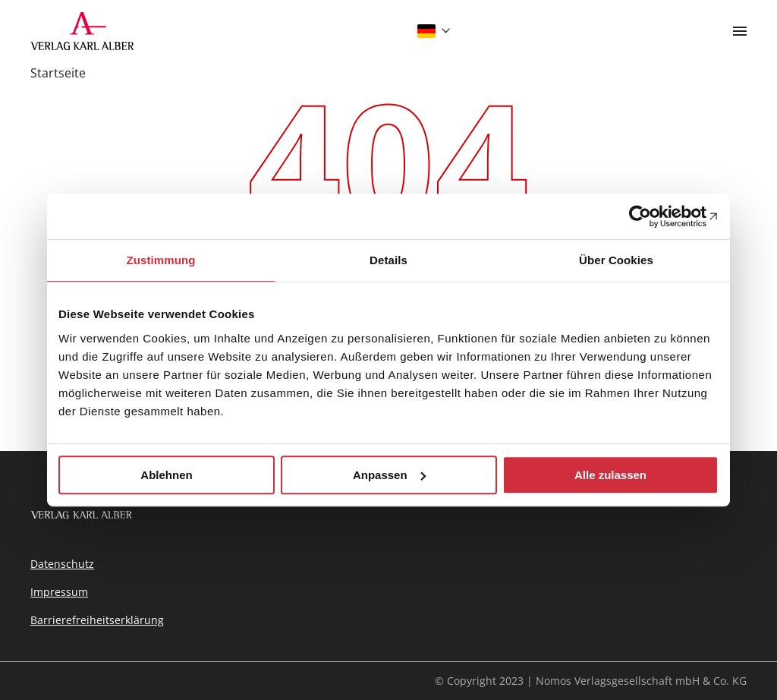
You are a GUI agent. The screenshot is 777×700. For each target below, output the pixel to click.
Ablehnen (166, 475)
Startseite (58, 73)
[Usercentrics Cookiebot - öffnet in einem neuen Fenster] (652, 216)
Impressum (59, 592)
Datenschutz (62, 564)
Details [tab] (388, 260)
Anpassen (389, 475)
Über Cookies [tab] (616, 260)
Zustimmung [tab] (161, 260)
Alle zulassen (610, 475)
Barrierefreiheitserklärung (97, 620)
